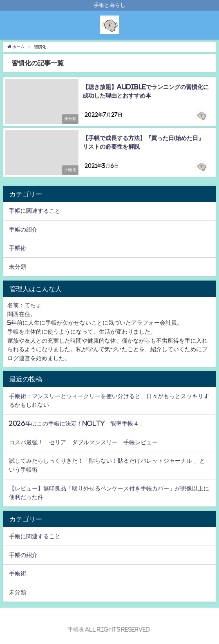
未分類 (18, 267)
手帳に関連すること (35, 211)
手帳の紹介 (23, 230)
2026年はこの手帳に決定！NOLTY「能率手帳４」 (77, 423)
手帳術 (18, 248)
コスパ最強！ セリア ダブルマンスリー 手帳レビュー (83, 442)
